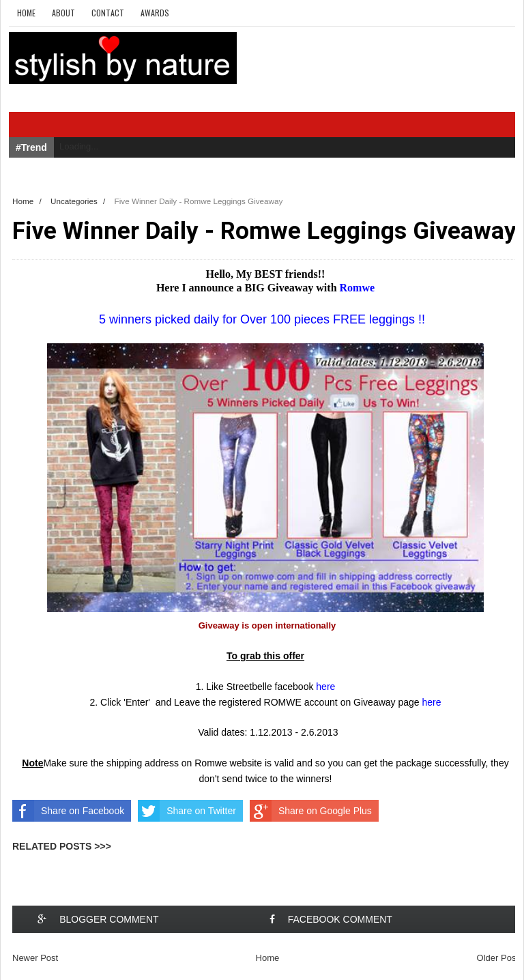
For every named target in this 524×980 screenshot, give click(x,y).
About (63, 13)
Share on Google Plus (311, 811)
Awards (155, 13)
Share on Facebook (68, 811)
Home (26, 13)
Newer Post (35, 958)
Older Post (498, 958)
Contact (108, 13)
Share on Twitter (187, 811)
